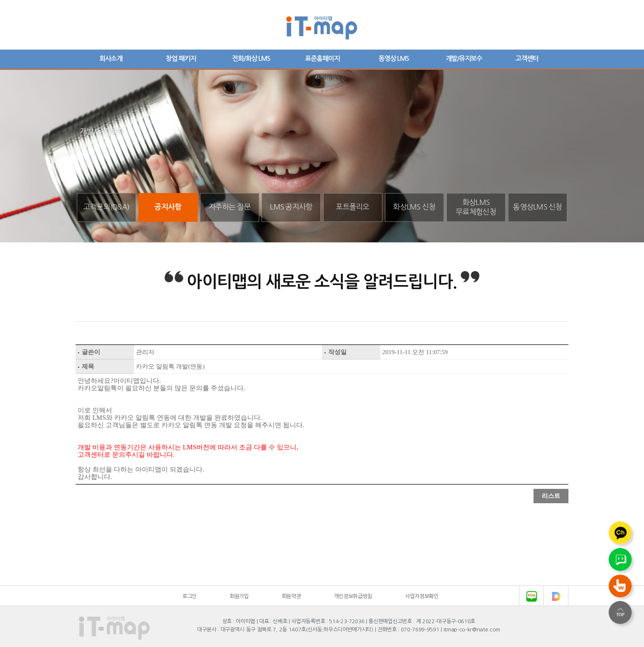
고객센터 (527, 59)
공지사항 (168, 207)
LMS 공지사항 (291, 207)
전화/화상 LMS (251, 59)
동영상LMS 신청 (538, 207)
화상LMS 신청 (414, 207)
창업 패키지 (181, 59)
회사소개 (111, 59)
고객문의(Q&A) (107, 207)
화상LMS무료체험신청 (476, 207)
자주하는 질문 (230, 207)
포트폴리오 (353, 207)
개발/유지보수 (464, 59)
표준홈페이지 (322, 59)
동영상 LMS (394, 59)
